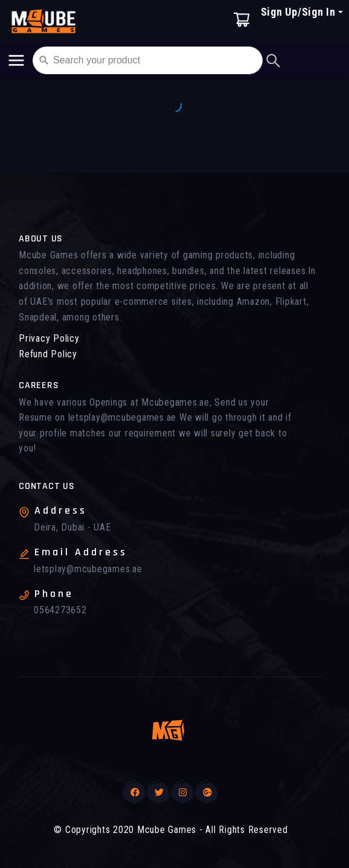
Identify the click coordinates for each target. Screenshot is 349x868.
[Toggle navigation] (16, 60)
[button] (302, 29)
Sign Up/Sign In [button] (298, 12)
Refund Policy (48, 354)
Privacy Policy (49, 338)
